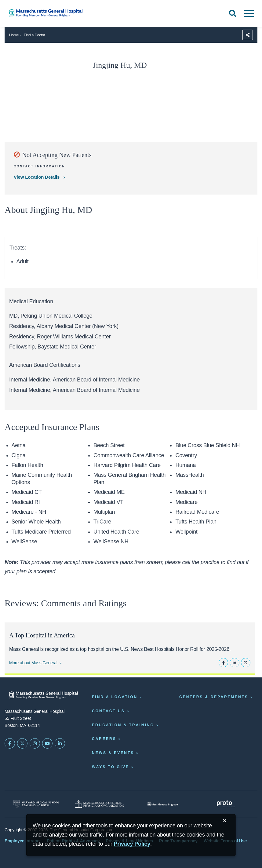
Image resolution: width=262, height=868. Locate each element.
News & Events (113, 753)
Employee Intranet (23, 841)
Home (14, 35)
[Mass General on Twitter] (22, 743)
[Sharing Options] (248, 35)
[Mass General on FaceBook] (10, 743)
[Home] (55, 13)
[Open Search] (233, 13)
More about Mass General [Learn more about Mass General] (33, 663)
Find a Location (115, 697)
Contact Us (108, 711)
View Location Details (37, 177)
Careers (104, 739)
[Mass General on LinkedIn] (60, 743)
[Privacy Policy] (132, 844)
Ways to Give (111, 767)
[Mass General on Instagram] (35, 743)
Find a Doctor (35, 35)
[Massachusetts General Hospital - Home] (44, 695)
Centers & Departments (214, 697)
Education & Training (123, 725)
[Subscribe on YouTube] (47, 743)
